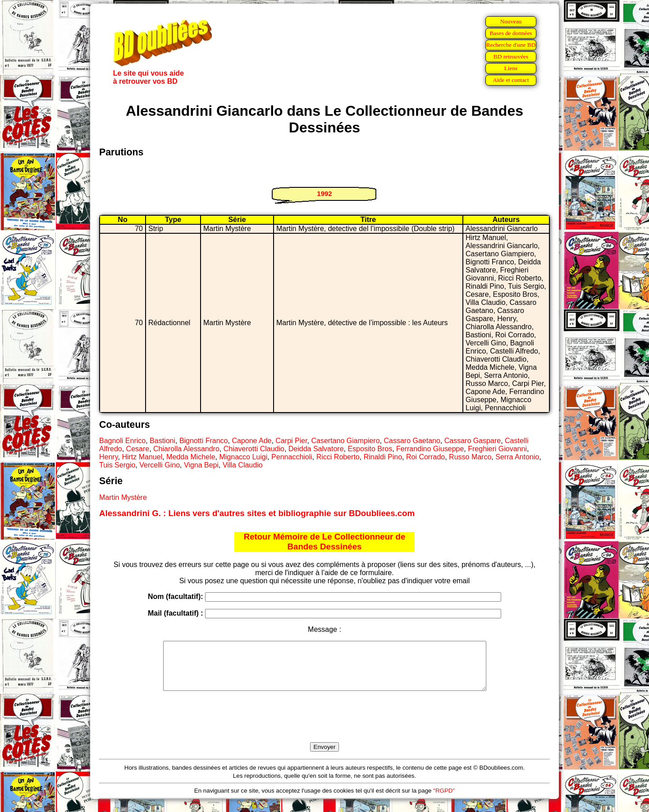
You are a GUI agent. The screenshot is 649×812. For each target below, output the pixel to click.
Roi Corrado (425, 457)
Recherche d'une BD (511, 45)
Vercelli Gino (160, 465)
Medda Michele (191, 457)
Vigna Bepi (201, 465)
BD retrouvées (511, 57)
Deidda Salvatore (316, 449)
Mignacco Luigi (243, 457)
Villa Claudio (243, 465)
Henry (109, 457)
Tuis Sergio (117, 465)
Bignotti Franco (204, 441)
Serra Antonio (517, 457)
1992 (324, 193)
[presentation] (324, 727)
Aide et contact (511, 80)
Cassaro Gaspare (473, 441)
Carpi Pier (291, 441)
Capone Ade (251, 441)
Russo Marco (470, 457)
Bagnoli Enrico (122, 441)
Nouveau (511, 21)
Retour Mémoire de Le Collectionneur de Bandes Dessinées (325, 542)
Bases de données (511, 33)
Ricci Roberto (338, 457)
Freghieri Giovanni (497, 449)
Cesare (138, 449)
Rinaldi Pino (383, 457)
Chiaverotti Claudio (254, 449)
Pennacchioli (292, 457)
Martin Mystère (123, 497)
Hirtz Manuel (142, 457)
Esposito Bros (370, 449)
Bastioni (162, 441)
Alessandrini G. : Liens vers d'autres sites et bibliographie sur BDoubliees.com (257, 513)
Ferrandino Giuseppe (430, 449)
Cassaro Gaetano (412, 441)
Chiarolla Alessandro (186, 449)
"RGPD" (444, 800)
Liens (511, 68)
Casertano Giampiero (345, 441)
